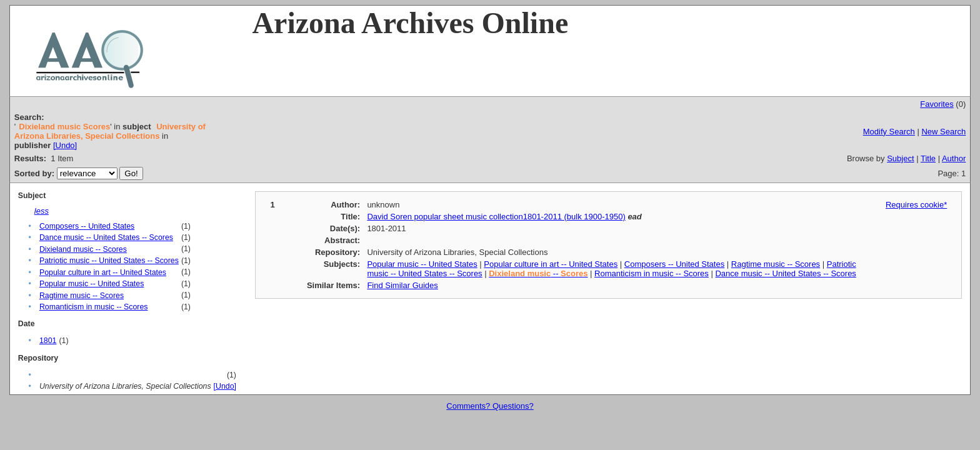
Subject (900, 158)
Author (954, 158)
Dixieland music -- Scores (83, 249)
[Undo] (65, 145)
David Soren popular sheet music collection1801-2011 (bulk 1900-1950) (496, 217)
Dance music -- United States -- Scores (106, 237)
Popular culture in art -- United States (103, 272)
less (42, 211)
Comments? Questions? (490, 406)
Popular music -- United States (92, 284)
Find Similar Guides (402, 285)
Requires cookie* (916, 205)
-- (538, 273)
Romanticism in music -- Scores (94, 307)
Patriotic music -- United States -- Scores (109, 261)
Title (928, 158)
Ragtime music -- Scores (82, 296)
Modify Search (889, 132)
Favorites (937, 104)
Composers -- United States (87, 226)
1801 (48, 341)
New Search (943, 132)
